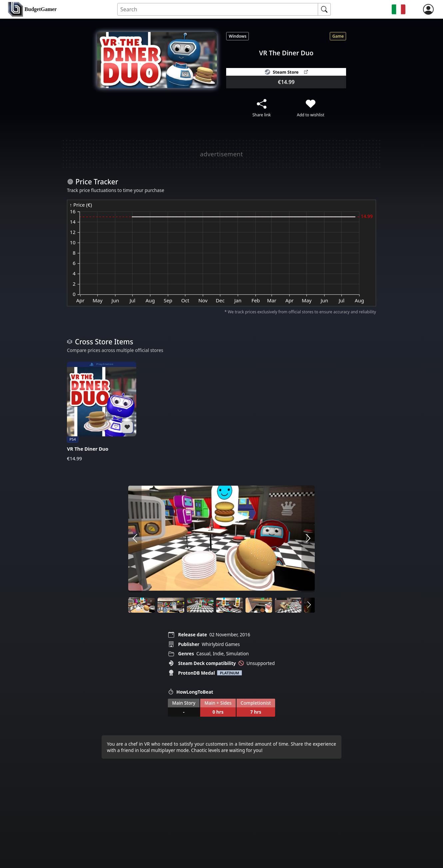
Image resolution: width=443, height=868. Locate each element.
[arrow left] (135, 539)
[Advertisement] (221, 154)
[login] (428, 9)
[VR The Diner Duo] (102, 412)
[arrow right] (308, 539)
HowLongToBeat (191, 692)
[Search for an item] (218, 9)
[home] (32, 9)
